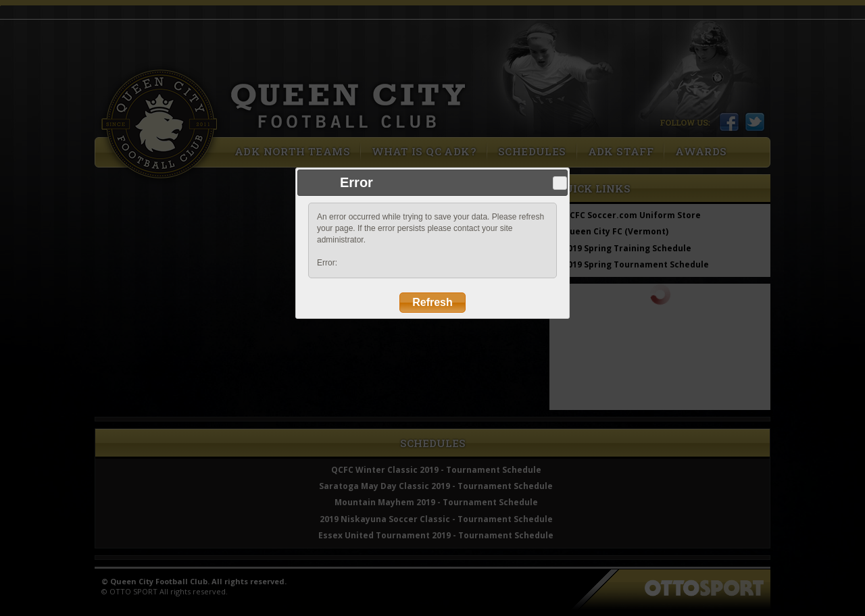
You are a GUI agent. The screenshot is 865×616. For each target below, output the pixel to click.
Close (560, 183)
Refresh (432, 302)
